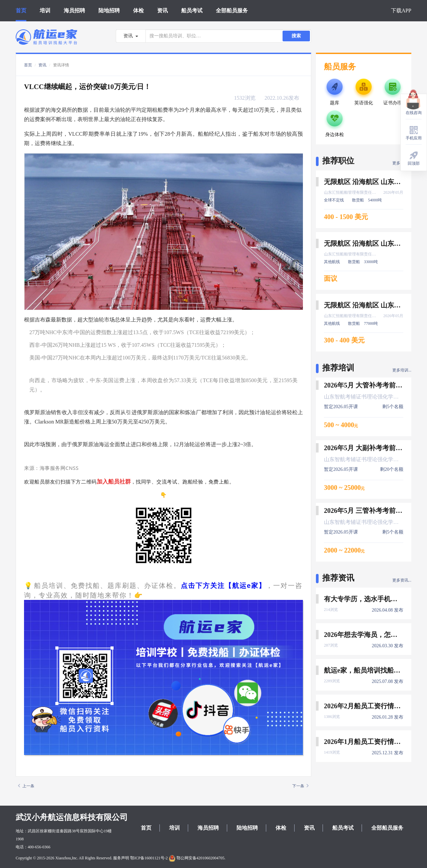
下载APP (401, 11)
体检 (138, 11)
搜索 (296, 36)
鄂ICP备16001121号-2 (149, 858)
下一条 (300, 786)
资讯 (162, 11)
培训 (45, 11)
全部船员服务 (232, 11)
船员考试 (192, 11)
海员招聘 (74, 11)
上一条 (26, 786)
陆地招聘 (109, 11)
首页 (21, 11)
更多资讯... (402, 580)
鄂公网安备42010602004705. (197, 858)
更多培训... (402, 370)
